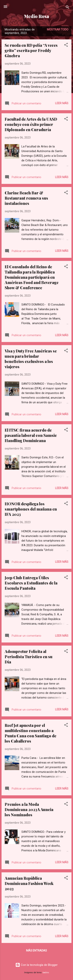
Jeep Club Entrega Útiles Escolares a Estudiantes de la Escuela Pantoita (31, 583)
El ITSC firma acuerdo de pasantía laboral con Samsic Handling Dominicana (31, 435)
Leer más (62, 103)
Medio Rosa (36, 16)
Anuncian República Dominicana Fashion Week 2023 (29, 883)
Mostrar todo (58, 29)
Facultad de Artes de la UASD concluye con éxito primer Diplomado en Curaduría (31, 124)
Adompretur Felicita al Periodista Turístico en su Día (29, 657)
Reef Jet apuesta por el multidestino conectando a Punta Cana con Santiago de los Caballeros (30, 733)
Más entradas (36, 951)
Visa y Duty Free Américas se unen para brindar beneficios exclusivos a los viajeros (31, 359)
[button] (66, 45)
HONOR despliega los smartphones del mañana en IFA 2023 (31, 509)
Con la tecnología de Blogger (36, 965)
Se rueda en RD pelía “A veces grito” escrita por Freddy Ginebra (31, 50)
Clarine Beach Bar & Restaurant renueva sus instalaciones (26, 198)
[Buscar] (68, 8)
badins (46, 973)
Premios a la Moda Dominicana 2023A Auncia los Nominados (29, 809)
